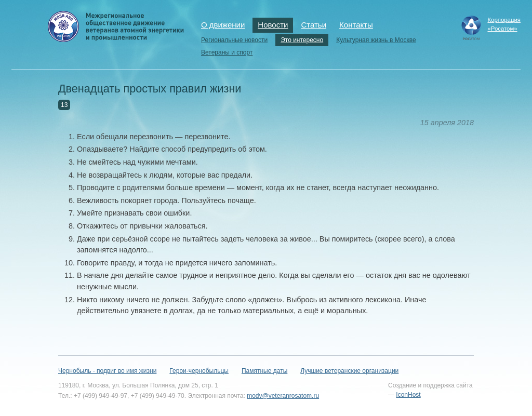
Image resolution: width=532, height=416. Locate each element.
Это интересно (302, 40)
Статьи (314, 25)
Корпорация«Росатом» (504, 24)
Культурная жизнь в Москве (376, 40)
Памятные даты (264, 371)
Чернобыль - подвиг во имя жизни (107, 371)
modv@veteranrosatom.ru (283, 396)
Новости (273, 25)
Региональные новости (234, 40)
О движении (223, 25)
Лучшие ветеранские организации (349, 371)
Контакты (356, 25)
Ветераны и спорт (227, 52)
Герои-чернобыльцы (199, 371)
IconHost (408, 395)
